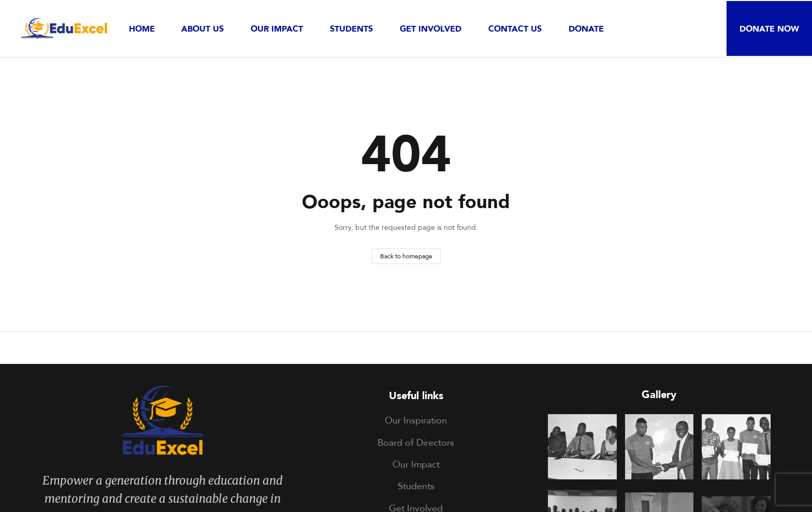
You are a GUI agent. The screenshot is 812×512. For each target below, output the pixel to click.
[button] (769, 28)
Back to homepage (406, 256)
